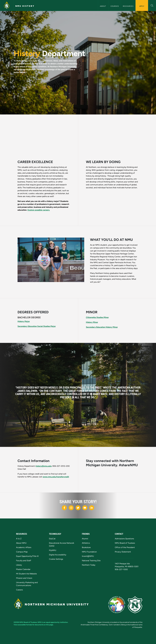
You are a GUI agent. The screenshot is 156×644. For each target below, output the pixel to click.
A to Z (19, 539)
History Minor (92, 322)
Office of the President (125, 547)
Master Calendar (23, 569)
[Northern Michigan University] (7, 5)
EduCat (52, 539)
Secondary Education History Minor (102, 327)
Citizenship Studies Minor (97, 317)
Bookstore (86, 547)
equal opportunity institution (57, 622)
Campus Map (22, 552)
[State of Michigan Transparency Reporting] (117, 605)
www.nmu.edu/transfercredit (56, 477)
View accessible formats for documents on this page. (34, 625)
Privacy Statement (123, 552)
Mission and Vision (24, 578)
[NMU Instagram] (71, 508)
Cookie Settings (56, 559)
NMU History (25, 6)
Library (19, 565)
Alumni (85, 539)
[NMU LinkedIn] (92, 508)
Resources (128, 6)
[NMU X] (78, 508)
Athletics (86, 543)
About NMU (21, 543)
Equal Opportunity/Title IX (27, 556)
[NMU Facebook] (64, 508)
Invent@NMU (88, 556)
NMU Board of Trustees (125, 543)
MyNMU (53, 550)
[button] (152, 5)
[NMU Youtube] (85, 508)
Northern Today (89, 565)
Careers (19, 590)
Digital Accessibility (58, 555)
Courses (115, 6)
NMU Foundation (89, 552)
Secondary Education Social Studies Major (37, 326)
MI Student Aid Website (26, 574)
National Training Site (91, 561)
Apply (142, 6)
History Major (24, 321)
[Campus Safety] (135, 605)
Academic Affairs (24, 547)
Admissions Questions (124, 539)
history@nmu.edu (44, 466)
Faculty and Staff (24, 561)
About (103, 6)
